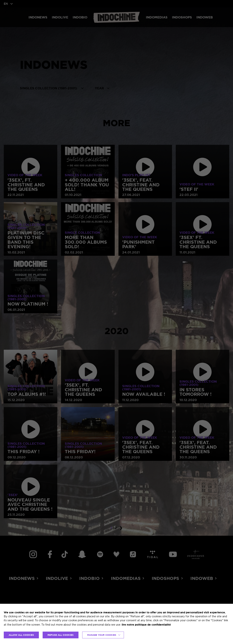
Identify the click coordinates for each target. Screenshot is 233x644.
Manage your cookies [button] (102, 635)
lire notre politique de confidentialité (146, 625)
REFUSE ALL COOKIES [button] (61, 635)
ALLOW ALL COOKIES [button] (21, 635)
